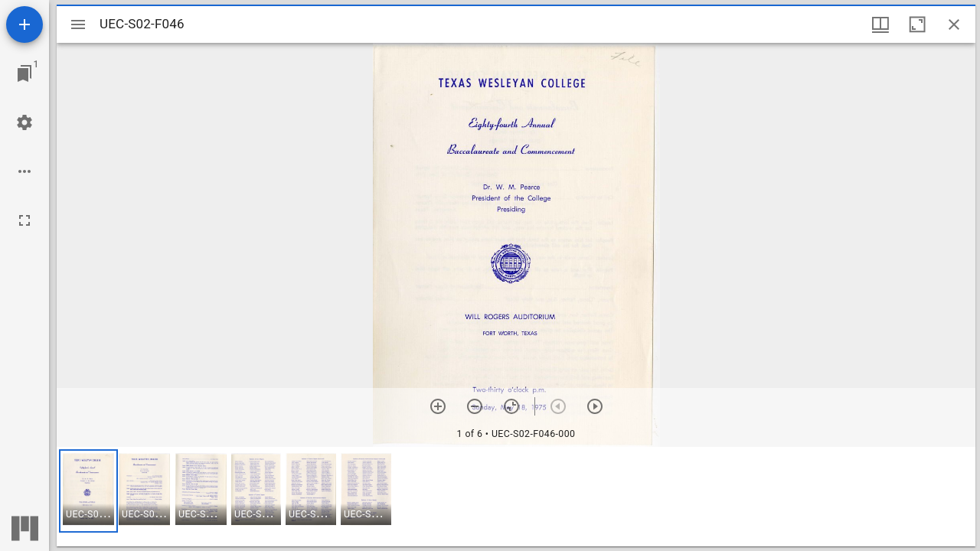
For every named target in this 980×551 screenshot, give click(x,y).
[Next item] (595, 406)
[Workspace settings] (24, 122)
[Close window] (954, 24)
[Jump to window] (24, 73)
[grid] (516, 497)
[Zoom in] (438, 406)
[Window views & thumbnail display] (880, 24)
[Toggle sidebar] (78, 24)
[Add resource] (24, 24)
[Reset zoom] (511, 406)
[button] (88, 491)
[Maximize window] (917, 24)
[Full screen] (24, 220)
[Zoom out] (475, 406)
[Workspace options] (24, 171)
